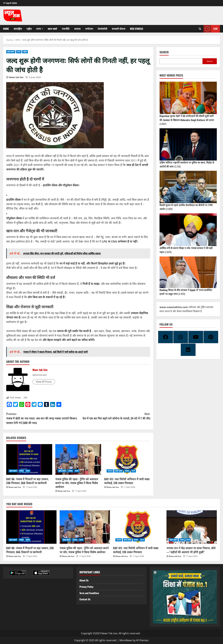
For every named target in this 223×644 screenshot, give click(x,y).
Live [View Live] (211, 29)
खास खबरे (52, 29)
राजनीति (66, 29)
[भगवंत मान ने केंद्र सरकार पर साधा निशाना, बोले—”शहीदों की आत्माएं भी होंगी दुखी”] (192, 527)
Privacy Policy (86, 587)
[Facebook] (166, 337)
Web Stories (137, 29)
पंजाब (21, 471)
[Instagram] (181, 337)
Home (6, 29)
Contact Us (85, 599)
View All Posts (44, 382)
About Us (84, 580)
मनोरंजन (89, 29)
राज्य (38, 29)
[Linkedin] (188, 350)
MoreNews (126, 640)
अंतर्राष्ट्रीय (18, 29)
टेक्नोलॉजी (102, 29)
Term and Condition (89, 593)
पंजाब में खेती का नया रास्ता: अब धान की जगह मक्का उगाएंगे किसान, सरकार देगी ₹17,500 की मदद (42, 418)
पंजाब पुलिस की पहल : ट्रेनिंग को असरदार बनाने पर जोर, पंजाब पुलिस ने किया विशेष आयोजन (77, 483)
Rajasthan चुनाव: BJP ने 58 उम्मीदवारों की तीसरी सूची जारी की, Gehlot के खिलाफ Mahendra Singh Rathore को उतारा (187, 118)
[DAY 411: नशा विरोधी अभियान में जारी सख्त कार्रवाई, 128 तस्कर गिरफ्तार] (127, 459)
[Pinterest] (211, 337)
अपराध (77, 29)
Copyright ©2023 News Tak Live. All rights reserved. (111, 633)
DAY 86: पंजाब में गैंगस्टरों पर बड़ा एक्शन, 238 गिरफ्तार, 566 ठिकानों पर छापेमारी (27, 481)
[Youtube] (196, 337)
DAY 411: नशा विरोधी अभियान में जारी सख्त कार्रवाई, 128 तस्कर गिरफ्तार (127, 481)
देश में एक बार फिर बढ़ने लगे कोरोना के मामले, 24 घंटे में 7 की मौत (114, 416)
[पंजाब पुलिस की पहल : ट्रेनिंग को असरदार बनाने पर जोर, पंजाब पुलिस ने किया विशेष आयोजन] (78, 459)
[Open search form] (200, 29)
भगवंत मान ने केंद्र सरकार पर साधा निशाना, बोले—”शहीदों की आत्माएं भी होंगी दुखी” (191, 550)
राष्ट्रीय (29, 29)
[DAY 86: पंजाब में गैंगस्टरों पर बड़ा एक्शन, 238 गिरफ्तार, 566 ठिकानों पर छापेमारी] (29, 459)
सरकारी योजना (119, 29)
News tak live (16, 77)
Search (164, 52)
